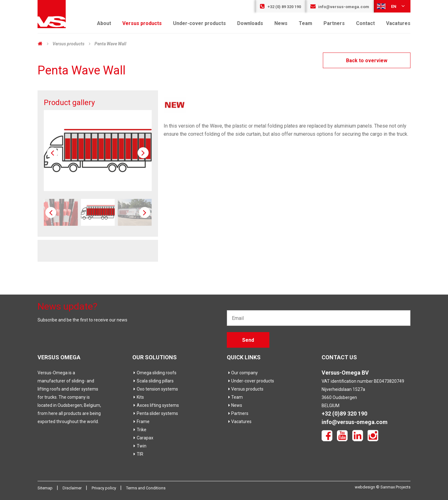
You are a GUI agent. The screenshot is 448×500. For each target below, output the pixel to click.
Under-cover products (199, 23)
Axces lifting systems (156, 405)
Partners (334, 23)
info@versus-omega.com (340, 7)
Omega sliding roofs (154, 373)
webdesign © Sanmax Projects (383, 487)
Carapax (143, 438)
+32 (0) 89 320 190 (280, 7)
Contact (365, 23)
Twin (139, 446)
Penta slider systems (155, 413)
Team (305, 23)
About (104, 23)
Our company (242, 373)
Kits (138, 397)
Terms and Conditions (146, 488)
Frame (141, 422)
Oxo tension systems (155, 389)
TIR (138, 454)
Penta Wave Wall (110, 44)
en (391, 6)
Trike (139, 430)
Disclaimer (73, 488)
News (281, 23)
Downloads (250, 23)
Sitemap (46, 488)
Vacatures (398, 23)
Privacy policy (104, 488)
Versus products (142, 23)
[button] (143, 153)
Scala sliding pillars (153, 381)
